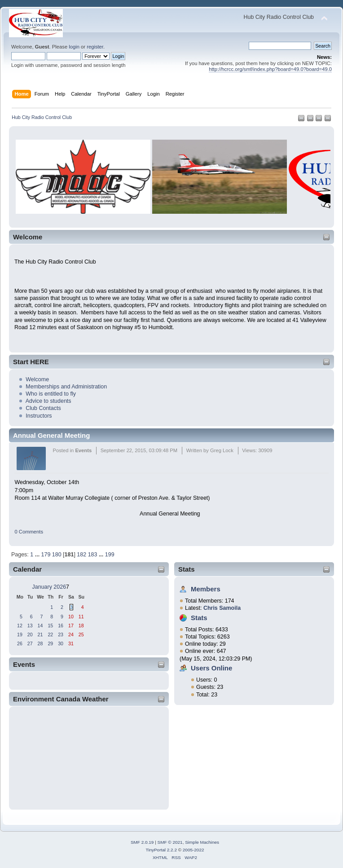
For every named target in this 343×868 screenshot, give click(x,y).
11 (81, 617)
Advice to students (48, 401)
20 (30, 634)
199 (110, 555)
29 (50, 643)
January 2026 (49, 587)
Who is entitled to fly (51, 394)
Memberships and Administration (66, 387)
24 (71, 634)
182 (81, 555)
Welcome (37, 379)
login (74, 47)
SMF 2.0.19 (142, 842)
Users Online (211, 668)
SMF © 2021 (170, 842)
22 (50, 634)
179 (46, 555)
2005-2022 (193, 850)
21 (40, 634)
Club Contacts (43, 408)
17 (71, 626)
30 (61, 643)
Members (206, 589)
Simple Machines (202, 842)
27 (30, 643)
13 (30, 626)
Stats (187, 569)
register (95, 47)
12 (20, 626)
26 (20, 643)
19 (20, 634)
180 (57, 555)
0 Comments (29, 532)
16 (61, 626)
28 (40, 643)
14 (40, 626)
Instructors (39, 416)
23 (61, 634)
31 (71, 643)
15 (50, 626)
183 (93, 555)
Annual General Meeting (51, 435)
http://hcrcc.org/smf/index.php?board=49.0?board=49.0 (270, 69)
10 (71, 617)
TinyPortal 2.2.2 (161, 850)
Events (83, 450)
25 (81, 634)
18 (81, 626)
